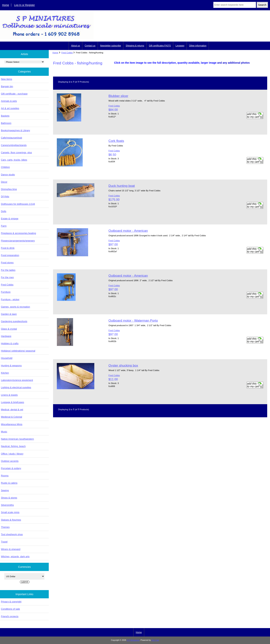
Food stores (7, 263)
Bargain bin (7, 86)
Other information (198, 46)
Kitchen (5, 373)
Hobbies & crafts (10, 343)
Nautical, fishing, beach (13, 446)
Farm (4, 226)
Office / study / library (12, 454)
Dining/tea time (9, 189)
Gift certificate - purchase (14, 94)
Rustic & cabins (9, 483)
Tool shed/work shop (12, 534)
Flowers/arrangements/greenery (18, 241)
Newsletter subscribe (111, 46)
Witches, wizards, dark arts (15, 556)
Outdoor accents (10, 461)
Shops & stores (9, 498)
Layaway (180, 46)
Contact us (90, 46)
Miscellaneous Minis (12, 424)
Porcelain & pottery (11, 468)
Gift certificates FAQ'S (160, 46)
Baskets (5, 116)
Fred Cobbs (67, 53)
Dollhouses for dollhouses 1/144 (18, 204)
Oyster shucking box (123, 365)
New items (7, 79)
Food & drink (8, 248)
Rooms (5, 476)
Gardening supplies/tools (14, 321)
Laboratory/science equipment (17, 380)
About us (75, 46)
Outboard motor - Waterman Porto (133, 321)
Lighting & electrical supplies (16, 387)
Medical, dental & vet (12, 410)
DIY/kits (5, 196)
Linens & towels (9, 395)
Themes (5, 527)
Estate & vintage (10, 219)
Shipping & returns (135, 46)
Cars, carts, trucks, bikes (14, 160)
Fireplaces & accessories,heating (18, 233)
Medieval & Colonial (12, 417)
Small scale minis (10, 512)
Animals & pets (9, 101)
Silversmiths (7, 505)
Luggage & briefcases (12, 402)
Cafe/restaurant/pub (12, 138)
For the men (7, 277)
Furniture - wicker (10, 299)
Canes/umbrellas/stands (14, 145)
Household (7, 358)
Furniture (6, 292)
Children (5, 167)
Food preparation (10, 255)
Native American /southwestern (17, 439)
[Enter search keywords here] (235, 5)
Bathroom (6, 123)
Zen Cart (155, 640)
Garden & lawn (9, 314)
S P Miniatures (133, 640)
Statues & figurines (11, 520)
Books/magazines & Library (15, 130)
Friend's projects (10, 616)
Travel (4, 542)
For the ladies (8, 270)
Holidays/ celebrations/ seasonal (18, 351)
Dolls (4, 211)
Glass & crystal (9, 329)
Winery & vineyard (11, 549)
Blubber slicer (118, 96)
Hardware (6, 336)
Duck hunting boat (122, 186)
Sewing (5, 490)
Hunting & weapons (11, 366)
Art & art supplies (10, 108)
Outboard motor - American (128, 231)
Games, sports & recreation (15, 307)
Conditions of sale (10, 609)
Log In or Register (24, 5)
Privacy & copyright (11, 602)
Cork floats (116, 141)
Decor (4, 182)
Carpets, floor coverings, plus (16, 152)
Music (4, 432)
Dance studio (8, 175)
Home (6, 5)
